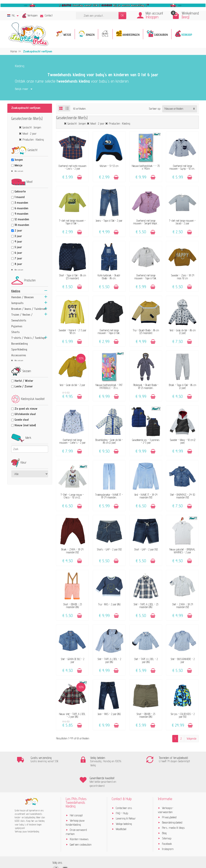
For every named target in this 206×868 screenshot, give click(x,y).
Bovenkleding (19, 344)
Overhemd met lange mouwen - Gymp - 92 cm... (182, 167)
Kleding (16, 291)
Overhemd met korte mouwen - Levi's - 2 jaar (72, 167)
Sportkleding (19, 349)
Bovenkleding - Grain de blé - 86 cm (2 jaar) (109, 441)
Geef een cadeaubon (81, 824)
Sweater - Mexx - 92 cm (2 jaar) (183, 441)
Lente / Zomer (24, 386)
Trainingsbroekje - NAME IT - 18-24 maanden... (109, 496)
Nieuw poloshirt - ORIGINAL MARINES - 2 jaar (182, 551)
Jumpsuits (17, 303)
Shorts (15, 332)
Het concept (76, 795)
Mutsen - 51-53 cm (109, 166)
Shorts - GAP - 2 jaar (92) (109, 549)
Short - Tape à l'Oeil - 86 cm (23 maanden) (72, 277)
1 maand (20, 197)
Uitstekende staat (25, 414)
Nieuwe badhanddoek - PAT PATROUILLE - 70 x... (109, 386)
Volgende (191, 739)
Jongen (19, 160)
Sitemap (167, 818)
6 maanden (21, 208)
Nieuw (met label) (25, 425)
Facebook (167, 823)
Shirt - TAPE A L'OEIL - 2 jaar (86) (109, 660)
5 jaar (18, 247)
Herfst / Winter (24, 381)
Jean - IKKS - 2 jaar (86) (109, 714)
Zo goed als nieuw (26, 409)
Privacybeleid (169, 797)
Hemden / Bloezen (23, 297)
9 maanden (21, 214)
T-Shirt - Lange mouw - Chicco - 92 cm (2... (72, 496)
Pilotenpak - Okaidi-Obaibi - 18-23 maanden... (146, 386)
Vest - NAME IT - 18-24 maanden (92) (146, 496)
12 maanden (22, 219)
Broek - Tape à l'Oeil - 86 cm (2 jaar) (183, 386)
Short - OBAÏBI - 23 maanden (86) (72, 606)
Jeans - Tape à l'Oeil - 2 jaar (109, 221)
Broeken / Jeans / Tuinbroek (29, 309)
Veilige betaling (124, 803)
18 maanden (22, 225)
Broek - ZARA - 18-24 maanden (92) (72, 551)
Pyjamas (17, 326)
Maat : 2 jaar (30, 134)
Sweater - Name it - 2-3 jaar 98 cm (72, 332)
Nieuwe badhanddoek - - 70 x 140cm (146, 167)
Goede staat (22, 420)
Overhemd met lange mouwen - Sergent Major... (146, 222)
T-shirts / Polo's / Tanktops (29, 338)
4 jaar (18, 241)
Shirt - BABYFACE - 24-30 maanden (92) (182, 496)
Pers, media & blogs (173, 808)
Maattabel (121, 809)
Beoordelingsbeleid (172, 802)
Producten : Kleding (33, 140)
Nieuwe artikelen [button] (174, 109)
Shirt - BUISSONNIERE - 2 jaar (183, 660)
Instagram (168, 829)
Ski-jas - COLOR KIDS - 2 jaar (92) (183, 715)
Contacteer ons (124, 788)
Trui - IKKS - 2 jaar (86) (109, 604)
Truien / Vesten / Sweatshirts (22, 317)
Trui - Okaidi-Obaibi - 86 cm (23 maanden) (146, 332)
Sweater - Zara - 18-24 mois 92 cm (183, 277)
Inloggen (152, 17)
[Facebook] (56, 849)
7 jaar (18, 258)
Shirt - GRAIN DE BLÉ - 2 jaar (72, 660)
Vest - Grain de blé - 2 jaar (72, 385)
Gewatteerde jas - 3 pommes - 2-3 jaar (146, 441)
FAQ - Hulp (122, 793)
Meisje (18, 165)
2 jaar (18, 230)
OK (122, 15)
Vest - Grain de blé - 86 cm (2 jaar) (183, 332)
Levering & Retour (126, 798)
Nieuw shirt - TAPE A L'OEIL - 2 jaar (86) (72, 715)
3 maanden (21, 203)
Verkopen (32, 15)
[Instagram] (65, 849)
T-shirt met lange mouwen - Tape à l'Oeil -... (72, 222)
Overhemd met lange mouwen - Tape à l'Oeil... (146, 277)
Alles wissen (18, 171)
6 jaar (18, 253)
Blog (164, 813)
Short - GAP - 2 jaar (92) (146, 549)
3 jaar (18, 236)
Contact (46, 15)
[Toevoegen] (80, 177)
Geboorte (20, 191)
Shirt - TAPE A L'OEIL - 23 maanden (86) (146, 606)
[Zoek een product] (97, 16)
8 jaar (18, 264)
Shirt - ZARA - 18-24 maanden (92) (183, 606)
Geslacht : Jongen (32, 127)
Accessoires (19, 355)
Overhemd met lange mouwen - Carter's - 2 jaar (72, 441)
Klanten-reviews (79, 819)
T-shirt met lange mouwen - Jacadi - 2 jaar (182, 222)
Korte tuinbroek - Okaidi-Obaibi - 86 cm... (109, 277)
